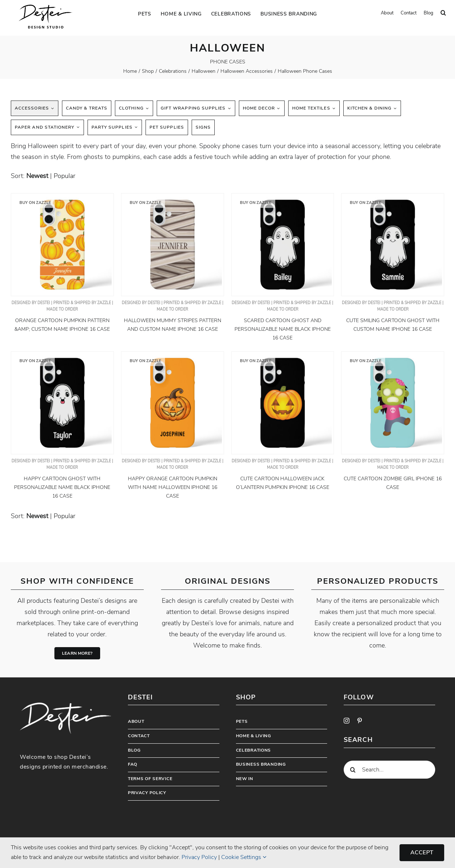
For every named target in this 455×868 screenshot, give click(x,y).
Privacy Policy (199, 857)
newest (37, 176)
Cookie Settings (244, 857)
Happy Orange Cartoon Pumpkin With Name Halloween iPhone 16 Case (173, 487)
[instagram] (347, 721)
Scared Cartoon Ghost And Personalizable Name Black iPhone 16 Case (283, 329)
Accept (422, 853)
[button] (443, 13)
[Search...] (389, 770)
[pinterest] (360, 721)
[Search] (353, 770)
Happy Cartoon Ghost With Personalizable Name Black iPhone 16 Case (62, 487)
